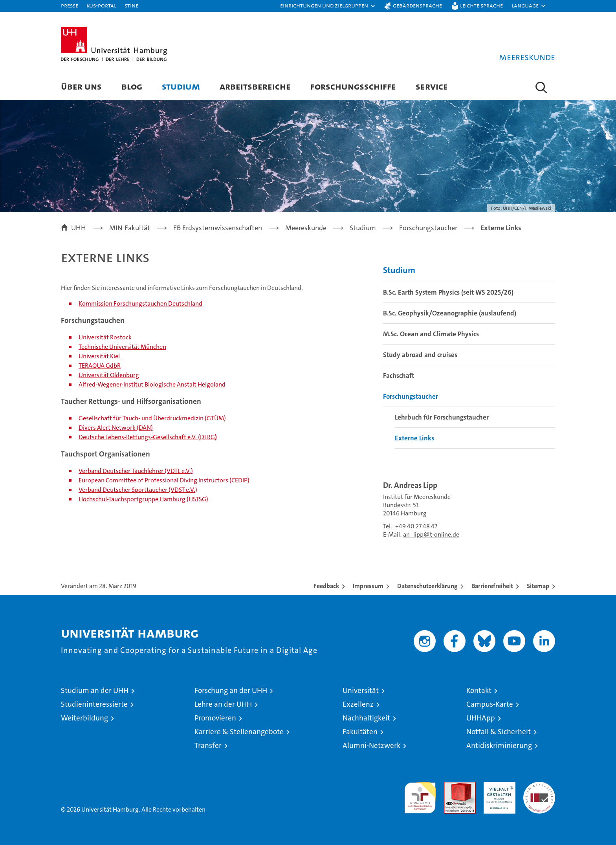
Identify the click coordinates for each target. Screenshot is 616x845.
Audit (451, 786)
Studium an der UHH (95, 690)
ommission (97, 303)
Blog (132, 86)
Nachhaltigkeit (366, 718)
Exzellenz (358, 704)
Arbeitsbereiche (255, 86)
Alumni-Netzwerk (371, 745)
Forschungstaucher (411, 396)
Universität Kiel (99, 356)
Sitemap (538, 586)
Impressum (368, 586)
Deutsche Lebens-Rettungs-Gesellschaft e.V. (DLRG (147, 437)
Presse (70, 5)
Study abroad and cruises (420, 355)
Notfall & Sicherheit (499, 732)
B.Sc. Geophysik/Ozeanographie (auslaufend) (450, 313)
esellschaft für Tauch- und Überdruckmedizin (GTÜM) (154, 418)
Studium (181, 86)
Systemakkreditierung (539, 786)
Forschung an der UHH (231, 690)
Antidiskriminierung (499, 745)
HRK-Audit (498, 786)
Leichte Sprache (481, 5)
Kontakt (479, 690)
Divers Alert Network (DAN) (116, 428)
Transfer (208, 745)
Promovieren (215, 718)
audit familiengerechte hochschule (420, 794)
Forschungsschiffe (353, 86)
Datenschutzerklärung (427, 586)
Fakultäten (360, 732)
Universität (361, 690)
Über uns (81, 86)
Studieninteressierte (94, 704)
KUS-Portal (101, 5)
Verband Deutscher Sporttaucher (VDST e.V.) (138, 490)
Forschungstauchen (140, 303)
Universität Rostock (105, 337)
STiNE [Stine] (131, 5)
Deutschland (185, 303)
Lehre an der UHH (223, 704)
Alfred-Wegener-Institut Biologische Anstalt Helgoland (152, 384)
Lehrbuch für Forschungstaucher (442, 417)
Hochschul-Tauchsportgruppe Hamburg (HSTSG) (143, 499)
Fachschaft (399, 376)
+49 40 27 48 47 (416, 526)
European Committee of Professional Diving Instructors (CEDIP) (164, 480)
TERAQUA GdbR (100, 366)
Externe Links (414, 438)
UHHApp (481, 718)
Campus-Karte (490, 704)
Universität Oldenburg (109, 375)
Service (432, 86)
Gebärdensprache (417, 5)
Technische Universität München (122, 347)
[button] (328, 6)
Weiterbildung (84, 718)
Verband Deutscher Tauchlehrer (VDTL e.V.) (136, 471)
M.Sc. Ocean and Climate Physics (431, 334)
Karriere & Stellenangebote (239, 732)
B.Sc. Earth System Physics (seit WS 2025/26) (448, 292)
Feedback (326, 586)
